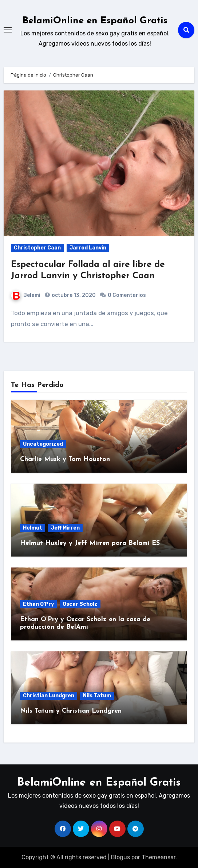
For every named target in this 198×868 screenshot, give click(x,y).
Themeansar (159, 857)
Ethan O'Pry (38, 604)
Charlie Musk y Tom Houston (65, 459)
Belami (26, 295)
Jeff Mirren (65, 528)
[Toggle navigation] (8, 30)
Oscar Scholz (80, 604)
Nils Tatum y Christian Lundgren (71, 711)
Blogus (120, 857)
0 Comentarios (127, 295)
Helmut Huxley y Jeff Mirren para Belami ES (90, 543)
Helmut (33, 528)
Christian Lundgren (49, 696)
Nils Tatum (97, 696)
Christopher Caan (37, 248)
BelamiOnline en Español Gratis (95, 21)
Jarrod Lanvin (88, 248)
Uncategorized (43, 444)
